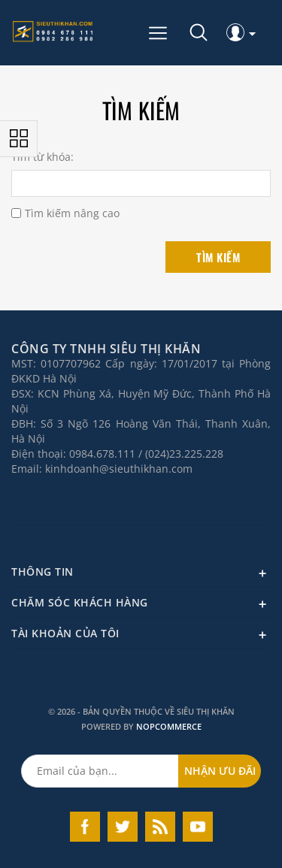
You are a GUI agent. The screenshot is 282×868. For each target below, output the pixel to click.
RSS (160, 827)
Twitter (123, 827)
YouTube (198, 827)
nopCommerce (169, 726)
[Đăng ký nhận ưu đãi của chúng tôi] (100, 771)
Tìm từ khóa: (42, 157)
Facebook (85, 827)
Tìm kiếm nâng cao (72, 213)
